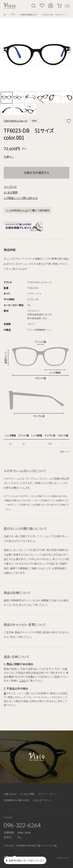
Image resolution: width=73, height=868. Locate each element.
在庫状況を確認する (36, 173)
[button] (68, 50)
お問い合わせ (10, 794)
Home (6, 14)
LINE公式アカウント (42, 800)
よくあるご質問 (27, 794)
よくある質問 (11, 192)
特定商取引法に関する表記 (16, 800)
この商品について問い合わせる (21, 198)
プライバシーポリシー (48, 794)
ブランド (14, 14)
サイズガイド (10, 187)
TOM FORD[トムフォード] (30, 14)
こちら (23, 681)
